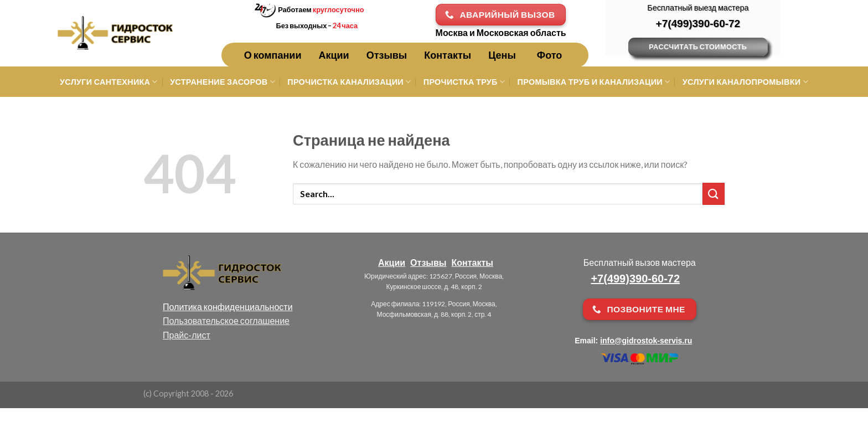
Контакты (448, 55)
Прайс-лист (187, 335)
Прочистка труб (464, 82)
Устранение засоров (223, 82)
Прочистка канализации (349, 82)
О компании (273, 55)
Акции (334, 55)
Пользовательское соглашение (226, 320)
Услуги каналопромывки (745, 82)
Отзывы (387, 55)
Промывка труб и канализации (594, 82)
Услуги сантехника (109, 82)
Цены (502, 55)
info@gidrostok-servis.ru (646, 341)
